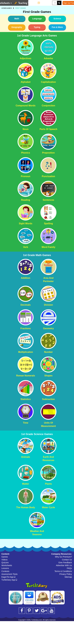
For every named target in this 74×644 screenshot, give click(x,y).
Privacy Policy (66, 574)
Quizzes (5, 563)
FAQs (69, 568)
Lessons (5, 568)
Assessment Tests (9, 574)
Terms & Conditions (63, 571)
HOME (4, 8)
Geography (17, 27)
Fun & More (57, 27)
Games (5, 557)
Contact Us (67, 560)
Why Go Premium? (63, 557)
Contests (5, 571)
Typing (37, 27)
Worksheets (7, 565)
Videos (4, 560)
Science (57, 19)
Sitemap (68, 577)
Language (37, 19)
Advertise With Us (64, 565)
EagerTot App (8, 577)
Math (17, 19)
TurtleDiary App (9, 580)
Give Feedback (65, 563)
